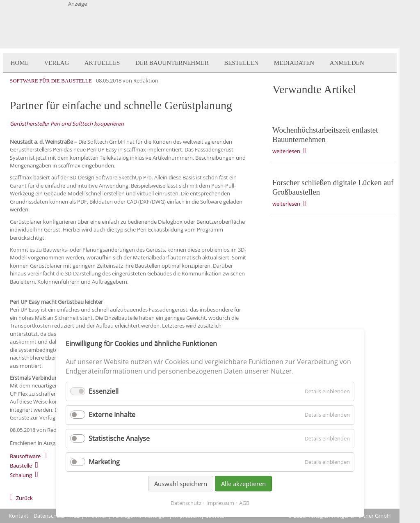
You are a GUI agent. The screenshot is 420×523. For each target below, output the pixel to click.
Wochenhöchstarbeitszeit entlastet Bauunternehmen (325, 135)
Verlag (56, 63)
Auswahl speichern (181, 484)
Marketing (104, 462)
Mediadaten (294, 63)
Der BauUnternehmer (172, 63)
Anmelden (347, 63)
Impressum (220, 503)
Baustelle (21, 466)
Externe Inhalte (112, 415)
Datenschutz (49, 516)
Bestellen (241, 63)
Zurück (24, 498)
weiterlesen (286, 151)
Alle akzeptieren (243, 484)
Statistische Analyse (119, 438)
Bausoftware (25, 456)
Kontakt (18, 516)
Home (20, 63)
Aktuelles (102, 63)
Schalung (21, 475)
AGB (244, 503)
